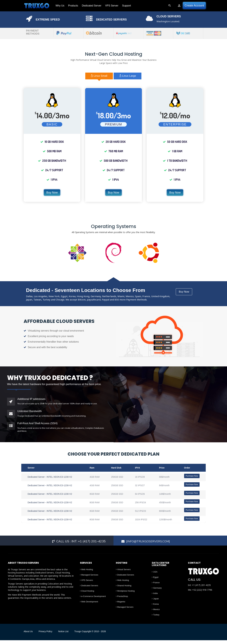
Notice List (68, 635)
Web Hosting (86, 573)
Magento (121, 606)
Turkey (156, 619)
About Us (28, 635)
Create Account (194, 6)
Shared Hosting (124, 589)
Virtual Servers (123, 573)
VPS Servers (86, 584)
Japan (155, 603)
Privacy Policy (48, 635)
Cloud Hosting (87, 595)
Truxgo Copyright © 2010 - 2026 (98, 635)
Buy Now (52, 193)
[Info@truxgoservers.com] (149, 545)
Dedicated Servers (89, 589)
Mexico (156, 613)
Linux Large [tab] (131, 76)
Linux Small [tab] (96, 76)
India (155, 597)
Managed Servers (125, 611)
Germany (157, 592)
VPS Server (110, 6)
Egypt (155, 581)
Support (125, 6)
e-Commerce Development (93, 600)
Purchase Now (192, 477)
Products (71, 6)
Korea (155, 608)
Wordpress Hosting (125, 595)
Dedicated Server (90, 6)
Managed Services (89, 579)
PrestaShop (122, 600)
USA (155, 576)
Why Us (58, 6)
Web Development (89, 606)
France (156, 586)
